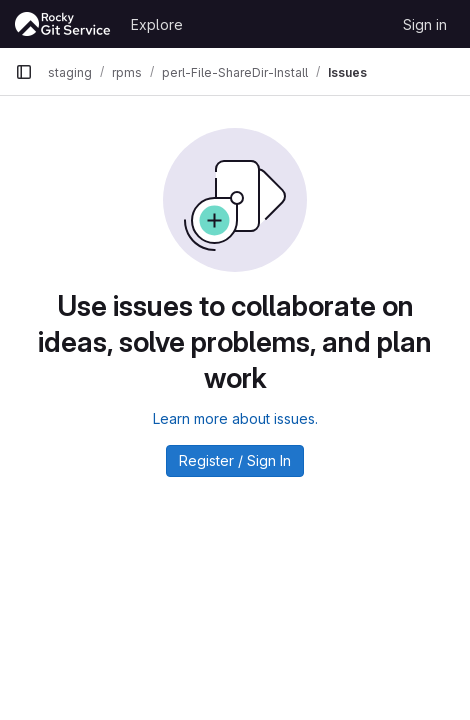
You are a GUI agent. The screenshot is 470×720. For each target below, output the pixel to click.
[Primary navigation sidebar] (24, 72)
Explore (157, 24)
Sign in (425, 24)
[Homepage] (63, 24)
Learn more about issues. (235, 418)
